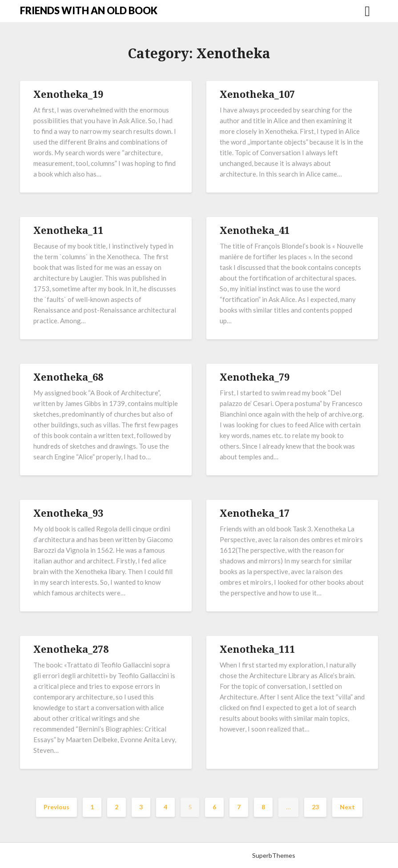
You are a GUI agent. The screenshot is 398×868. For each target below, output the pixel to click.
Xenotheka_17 (255, 513)
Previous (56, 807)
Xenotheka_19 (68, 94)
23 (315, 807)
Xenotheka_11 (68, 230)
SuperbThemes (274, 855)
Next (347, 807)
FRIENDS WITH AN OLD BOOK (89, 10)
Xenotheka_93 (68, 513)
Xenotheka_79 (255, 377)
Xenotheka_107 (257, 94)
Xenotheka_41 (255, 230)
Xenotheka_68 (68, 377)
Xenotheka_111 (257, 649)
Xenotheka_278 (71, 649)
